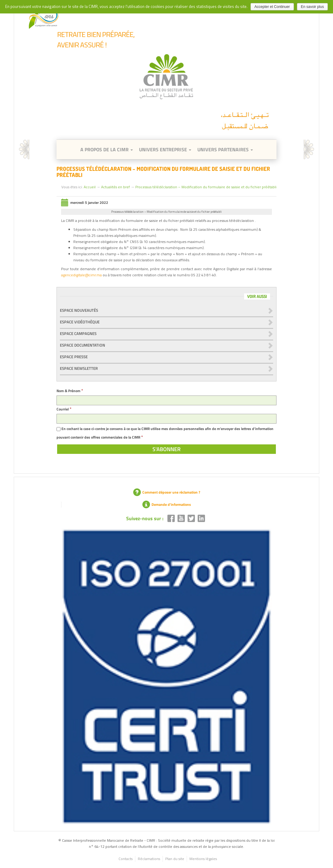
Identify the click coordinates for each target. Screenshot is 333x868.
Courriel (64, 409)
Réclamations (149, 859)
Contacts (126, 859)
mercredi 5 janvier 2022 (85, 203)
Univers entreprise (165, 149)
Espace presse (74, 357)
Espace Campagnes (78, 333)
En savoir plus (312, 7)
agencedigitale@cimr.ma (81, 275)
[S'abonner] (166, 449)
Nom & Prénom (70, 391)
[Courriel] (166, 419)
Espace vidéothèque (80, 322)
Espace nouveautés (79, 310)
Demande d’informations (167, 504)
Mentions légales (203, 859)
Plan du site (175, 859)
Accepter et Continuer (272, 7)
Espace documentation (82, 345)
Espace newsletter (79, 368)
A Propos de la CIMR (107, 149)
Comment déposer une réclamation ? (167, 492)
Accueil (90, 187)
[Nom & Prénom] (166, 400)
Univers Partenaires (225, 149)
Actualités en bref (115, 187)
